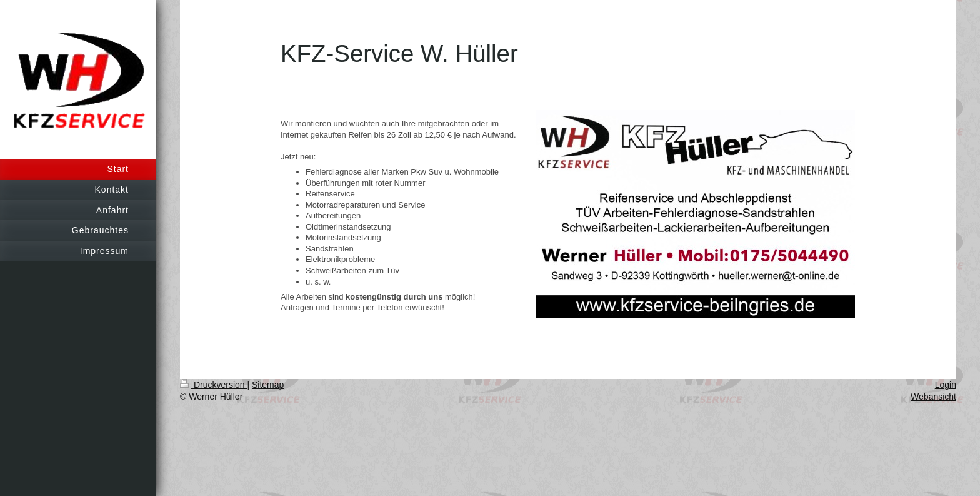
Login (946, 385)
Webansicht (933, 397)
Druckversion (213, 385)
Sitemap (268, 385)
